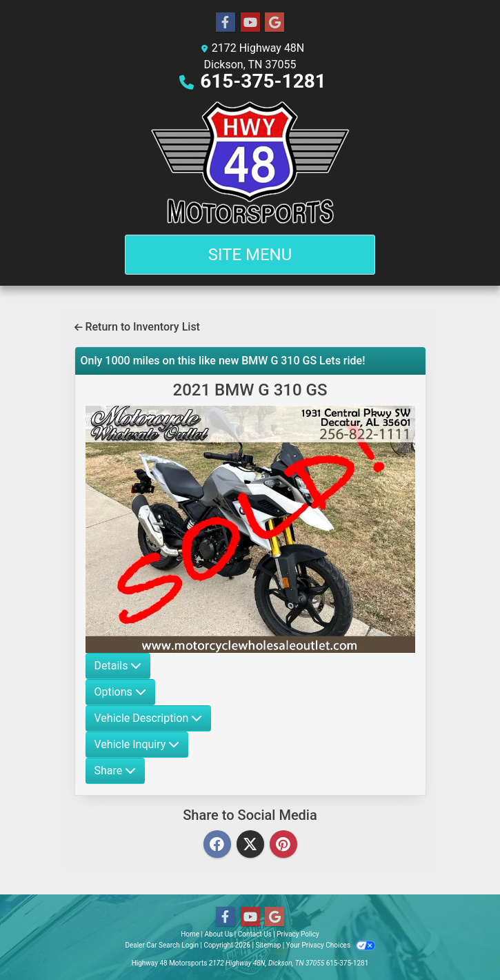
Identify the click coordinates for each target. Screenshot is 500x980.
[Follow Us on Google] (274, 23)
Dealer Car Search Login (162, 945)
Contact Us (255, 934)
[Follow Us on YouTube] (250, 23)
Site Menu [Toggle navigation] (250, 255)
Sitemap (268, 945)
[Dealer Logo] (250, 162)
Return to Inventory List (137, 327)
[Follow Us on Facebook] (226, 23)
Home (190, 934)
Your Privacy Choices (331, 945)
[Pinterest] (283, 845)
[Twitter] (250, 845)
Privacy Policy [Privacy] (298, 934)
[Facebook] (217, 845)
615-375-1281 (263, 81)
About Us (219, 934)
